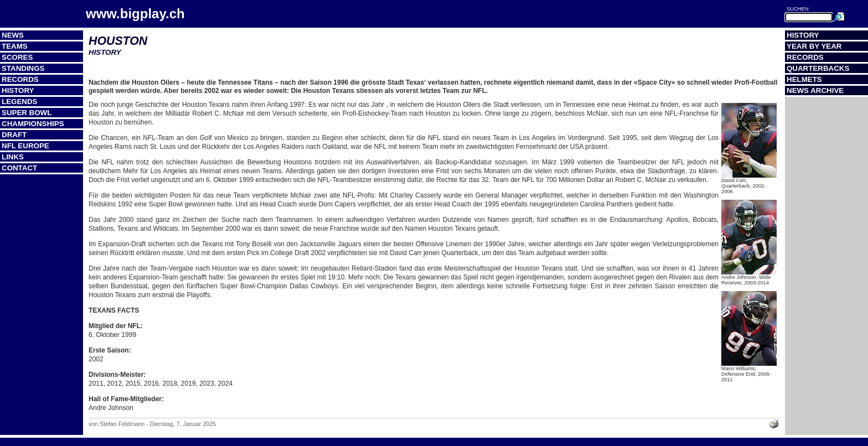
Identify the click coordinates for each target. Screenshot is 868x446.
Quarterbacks (818, 68)
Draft (14, 135)
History (18, 90)
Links (13, 157)
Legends (19, 102)
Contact (19, 168)
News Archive (815, 90)
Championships (33, 124)
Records (20, 79)
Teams (15, 46)
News (13, 35)
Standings (23, 68)
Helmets (804, 79)
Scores (17, 57)
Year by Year (814, 46)
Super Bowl (27, 113)
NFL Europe (25, 146)
